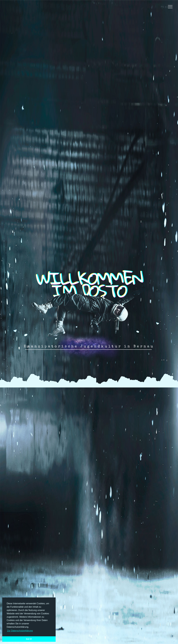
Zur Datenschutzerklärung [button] (20, 631)
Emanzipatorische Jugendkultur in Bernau (89, 347)
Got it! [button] (29, 639)
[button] (170, 7)
